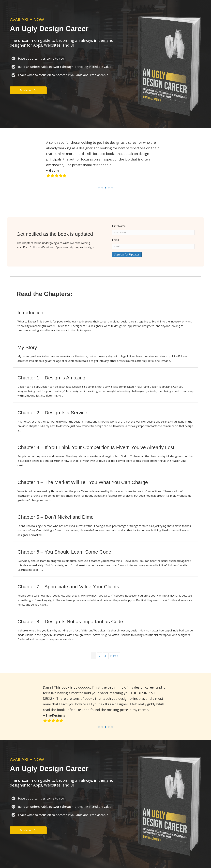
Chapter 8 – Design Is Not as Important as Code (70, 621)
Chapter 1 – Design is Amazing (51, 378)
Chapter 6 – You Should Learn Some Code (64, 552)
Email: (116, 240)
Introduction (30, 313)
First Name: (119, 226)
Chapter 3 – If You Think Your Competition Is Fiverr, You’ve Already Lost (96, 447)
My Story (27, 347)
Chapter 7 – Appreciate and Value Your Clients (68, 587)
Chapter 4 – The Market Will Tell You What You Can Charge (83, 482)
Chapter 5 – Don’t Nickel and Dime (56, 517)
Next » (114, 656)
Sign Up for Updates (127, 254)
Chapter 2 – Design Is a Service (52, 413)
